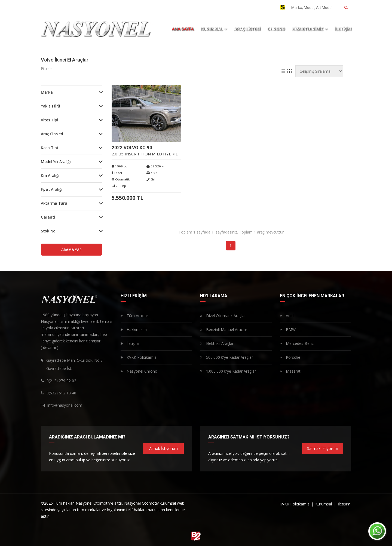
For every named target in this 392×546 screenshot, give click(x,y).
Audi (287, 316)
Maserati (291, 371)
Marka (47, 92)
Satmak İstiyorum (323, 448)
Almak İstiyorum (163, 448)
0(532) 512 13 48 (233, 8)
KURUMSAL (214, 29)
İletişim (130, 343)
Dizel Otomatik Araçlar (223, 316)
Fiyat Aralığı (52, 189)
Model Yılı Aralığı (56, 162)
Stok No (48, 231)
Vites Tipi (49, 120)
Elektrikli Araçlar (217, 343)
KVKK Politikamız (138, 357)
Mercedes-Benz (297, 343)
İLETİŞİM (343, 29)
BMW (288, 329)
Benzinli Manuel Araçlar (224, 329)
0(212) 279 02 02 (195, 8)
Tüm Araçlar (134, 316)
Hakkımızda (134, 329)
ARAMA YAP (71, 250)
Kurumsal (324, 504)
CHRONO (276, 29)
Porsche (290, 357)
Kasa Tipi (49, 148)
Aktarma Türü (54, 203)
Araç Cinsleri (52, 134)
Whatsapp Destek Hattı (65, 7)
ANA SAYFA (183, 29)
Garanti (48, 217)
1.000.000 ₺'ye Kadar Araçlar (228, 371)
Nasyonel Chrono (139, 371)
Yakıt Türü (50, 106)
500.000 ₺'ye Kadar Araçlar (226, 357)
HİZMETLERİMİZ (310, 29)
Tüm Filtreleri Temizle (203, 69)
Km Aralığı (50, 175)
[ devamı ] (50, 347)
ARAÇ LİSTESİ (247, 29)
